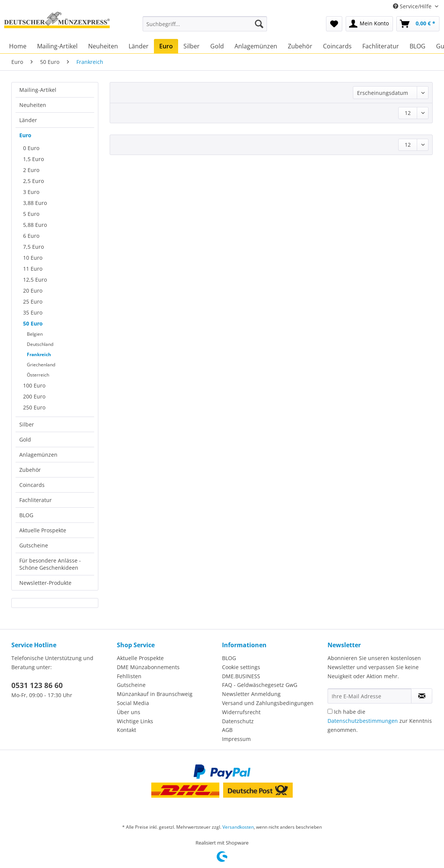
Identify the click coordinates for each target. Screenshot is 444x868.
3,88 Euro (35, 203)
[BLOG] (418, 46)
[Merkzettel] (334, 24)
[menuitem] (205, 27)
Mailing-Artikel (38, 90)
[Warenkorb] (418, 24)
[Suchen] (259, 24)
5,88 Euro (35, 225)
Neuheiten (33, 105)
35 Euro (33, 312)
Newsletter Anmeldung (251, 694)
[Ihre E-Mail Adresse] (370, 696)
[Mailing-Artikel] (57, 46)
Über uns (129, 712)
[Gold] (217, 46)
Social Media (133, 703)
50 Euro (33, 323)
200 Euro (34, 396)
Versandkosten (238, 827)
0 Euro (31, 148)
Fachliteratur (36, 500)
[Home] (18, 46)
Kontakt (127, 730)
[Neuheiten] (103, 46)
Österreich (38, 375)
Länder (28, 120)
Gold (25, 439)
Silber (27, 424)
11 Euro (33, 269)
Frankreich (39, 354)
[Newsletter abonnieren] (422, 696)
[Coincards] (337, 46)
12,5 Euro (35, 280)
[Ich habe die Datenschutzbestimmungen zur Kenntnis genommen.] (330, 711)
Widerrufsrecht (241, 712)
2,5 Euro (33, 181)
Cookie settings (241, 667)
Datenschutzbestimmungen (363, 721)
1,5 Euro (33, 159)
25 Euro (33, 301)
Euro (25, 135)
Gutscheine (34, 545)
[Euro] (166, 46)
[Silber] (192, 46)
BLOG (26, 515)
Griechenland (41, 365)
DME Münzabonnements (148, 667)
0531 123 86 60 (37, 685)
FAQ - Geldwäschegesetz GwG (260, 685)
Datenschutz (238, 721)
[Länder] (139, 46)
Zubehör (30, 470)
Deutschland (40, 344)
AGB (227, 730)
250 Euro (34, 407)
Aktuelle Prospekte (43, 530)
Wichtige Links (135, 721)
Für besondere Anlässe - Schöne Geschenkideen (50, 564)
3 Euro (31, 192)
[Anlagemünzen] (256, 46)
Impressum (236, 739)
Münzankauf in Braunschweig (155, 694)
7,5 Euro (33, 247)
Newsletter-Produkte (45, 583)
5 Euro (31, 214)
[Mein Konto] (369, 24)
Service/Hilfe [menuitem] (413, 6)
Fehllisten (129, 676)
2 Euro (31, 170)
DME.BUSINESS (241, 676)
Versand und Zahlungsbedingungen (268, 703)
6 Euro (31, 236)
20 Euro (33, 291)
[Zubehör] (300, 46)
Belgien (35, 334)
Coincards (32, 485)
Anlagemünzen (38, 455)
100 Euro (34, 385)
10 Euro (33, 258)
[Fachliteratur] (381, 46)
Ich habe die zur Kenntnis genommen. (380, 721)
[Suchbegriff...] (205, 24)
